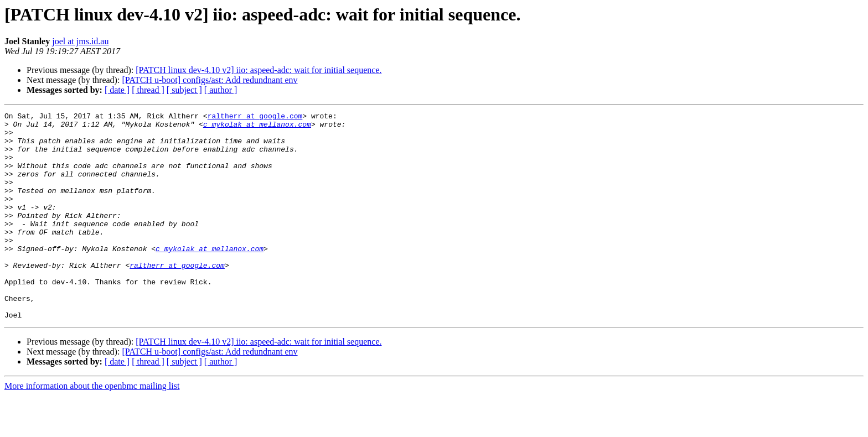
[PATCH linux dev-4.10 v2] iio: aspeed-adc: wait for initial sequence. (259, 70)
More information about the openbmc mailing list (92, 427)
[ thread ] (148, 90)
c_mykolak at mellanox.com (257, 127)
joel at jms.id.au (80, 41)
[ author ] (221, 90)
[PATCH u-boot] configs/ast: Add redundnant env (210, 80)
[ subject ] (184, 90)
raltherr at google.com (255, 117)
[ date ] (117, 90)
